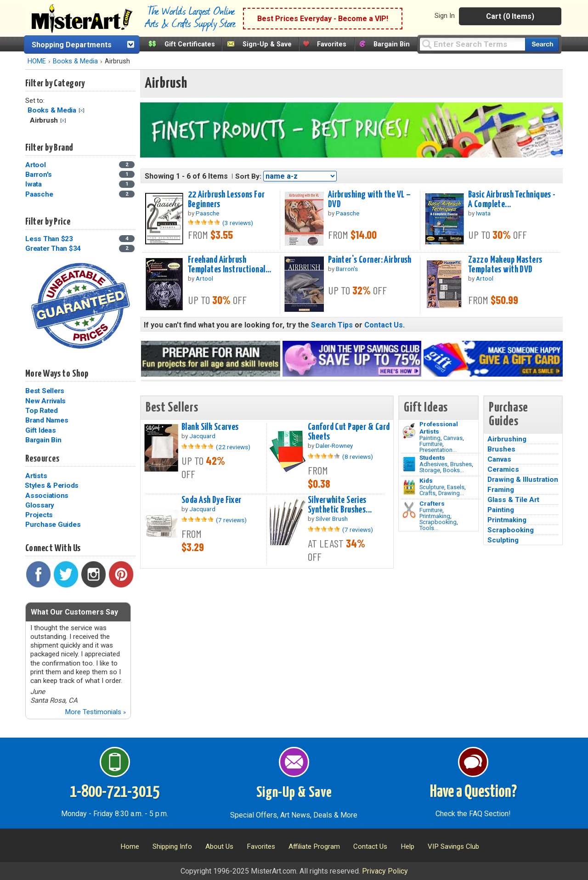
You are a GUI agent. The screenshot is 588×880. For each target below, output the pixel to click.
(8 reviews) (358, 457)
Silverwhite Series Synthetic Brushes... (340, 505)
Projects (39, 515)
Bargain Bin (392, 44)
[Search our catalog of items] (542, 44)
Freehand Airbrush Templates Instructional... (230, 265)
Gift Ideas (41, 430)
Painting (430, 438)
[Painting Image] (409, 431)
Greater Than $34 (53, 248)
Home (130, 846)
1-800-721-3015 (115, 792)
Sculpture (432, 487)
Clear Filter (82, 110)
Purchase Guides (53, 525)
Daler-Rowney (334, 446)
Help (407, 846)
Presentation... (438, 450)
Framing (501, 490)
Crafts (427, 493)
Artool (36, 165)
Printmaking (435, 516)
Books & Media (75, 61)
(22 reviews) (233, 447)
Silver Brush (332, 519)
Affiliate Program (314, 846)
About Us (219, 846)
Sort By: (248, 176)
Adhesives (433, 464)
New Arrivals (45, 401)
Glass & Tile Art (513, 500)
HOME (37, 61)
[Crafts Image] (409, 487)
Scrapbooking (438, 522)
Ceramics (503, 469)
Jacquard (202, 436)
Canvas (453, 438)
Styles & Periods (52, 485)
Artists (36, 476)
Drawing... (451, 493)
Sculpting (503, 540)
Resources (42, 459)
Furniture (431, 444)
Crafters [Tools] (432, 503)
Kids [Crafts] (426, 480)
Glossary (40, 505)
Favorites (332, 44)
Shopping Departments (72, 45)
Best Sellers (45, 391)
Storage (430, 470)
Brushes (461, 464)
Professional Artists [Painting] (439, 428)
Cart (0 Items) (510, 16)
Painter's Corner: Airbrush (370, 260)
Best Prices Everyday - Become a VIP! (323, 19)
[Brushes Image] (409, 464)
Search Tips (332, 325)
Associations (47, 496)
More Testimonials (95, 712)
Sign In (445, 16)
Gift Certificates (190, 44)
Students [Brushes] (432, 457)
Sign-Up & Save (267, 44)
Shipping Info (172, 846)
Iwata (34, 184)
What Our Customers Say (74, 612)
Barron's (39, 175)
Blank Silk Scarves (210, 427)
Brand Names (47, 420)
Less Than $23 (49, 239)
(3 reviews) (238, 223)
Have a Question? (473, 792)
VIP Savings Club (453, 846)
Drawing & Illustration (523, 479)
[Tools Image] (409, 510)
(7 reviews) (231, 520)
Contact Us (384, 325)
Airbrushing (507, 439)
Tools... (429, 528)
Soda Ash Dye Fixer (212, 500)
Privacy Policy (385, 871)
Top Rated (42, 411)
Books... (453, 470)
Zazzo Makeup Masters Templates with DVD (505, 265)
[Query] (472, 44)
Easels (456, 487)
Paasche (39, 194)
